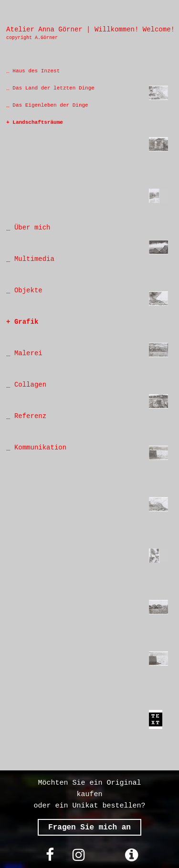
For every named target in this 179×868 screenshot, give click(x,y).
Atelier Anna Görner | (48, 30)
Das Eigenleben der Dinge (49, 105)
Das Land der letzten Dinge (53, 88)
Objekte (28, 290)
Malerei (28, 353)
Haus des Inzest (35, 71)
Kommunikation (38, 448)
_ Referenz (26, 416)
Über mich (30, 228)
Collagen (30, 385)
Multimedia (32, 259)
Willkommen (115, 30)
